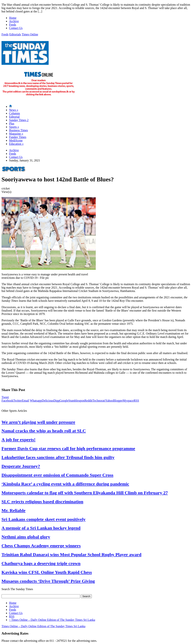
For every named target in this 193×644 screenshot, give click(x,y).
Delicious (48, 401)
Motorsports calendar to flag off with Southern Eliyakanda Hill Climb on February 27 (85, 493)
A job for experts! (18, 440)
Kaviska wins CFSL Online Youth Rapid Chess (47, 572)
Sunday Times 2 (19, 120)
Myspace (128, 401)
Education (16, 144)
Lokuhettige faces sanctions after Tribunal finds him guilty (58, 457)
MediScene (16, 140)
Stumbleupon (76, 401)
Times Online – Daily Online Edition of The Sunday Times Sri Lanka (52, 620)
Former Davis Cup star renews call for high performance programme (68, 448)
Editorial (14, 117)
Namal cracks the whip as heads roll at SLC (44, 431)
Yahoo (109, 401)
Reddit (88, 401)
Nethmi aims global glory (26, 537)
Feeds (13, 25)
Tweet (5, 397)
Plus (12, 123)
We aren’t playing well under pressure (38, 422)
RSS (136, 401)
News (14, 110)
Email (25, 401)
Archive (14, 21)
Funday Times (18, 137)
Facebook (7, 401)
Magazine (16, 134)
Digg (56, 401)
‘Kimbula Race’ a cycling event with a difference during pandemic (65, 484)
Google (64, 401)
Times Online (30, 34)
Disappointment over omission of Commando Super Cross (57, 475)
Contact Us (16, 28)
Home (13, 18)
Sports (14, 127)
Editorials (15, 34)
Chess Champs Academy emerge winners (41, 546)
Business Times (18, 130)
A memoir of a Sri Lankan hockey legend (41, 528)
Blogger (118, 401)
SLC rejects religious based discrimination (42, 502)
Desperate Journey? (21, 466)
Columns (15, 113)
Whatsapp (36, 401)
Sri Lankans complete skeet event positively (44, 519)
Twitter (18, 401)
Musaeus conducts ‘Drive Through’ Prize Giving (48, 581)
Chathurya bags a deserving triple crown (41, 563)
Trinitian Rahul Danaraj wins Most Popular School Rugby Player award (71, 555)
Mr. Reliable (13, 510)
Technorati (99, 401)
